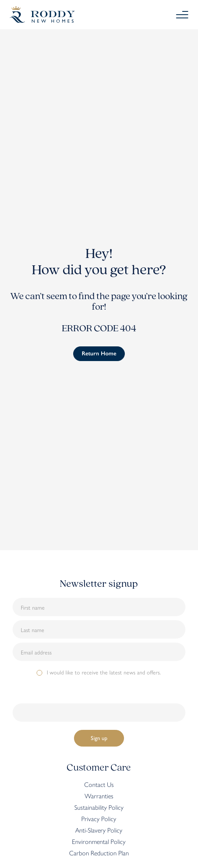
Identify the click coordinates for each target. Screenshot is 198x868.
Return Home (99, 354)
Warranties (99, 796)
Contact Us (99, 784)
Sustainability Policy (99, 807)
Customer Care (99, 768)
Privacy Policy (99, 819)
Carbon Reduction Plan (99, 853)
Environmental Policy (99, 842)
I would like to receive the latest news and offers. (104, 672)
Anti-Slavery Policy (99, 830)
